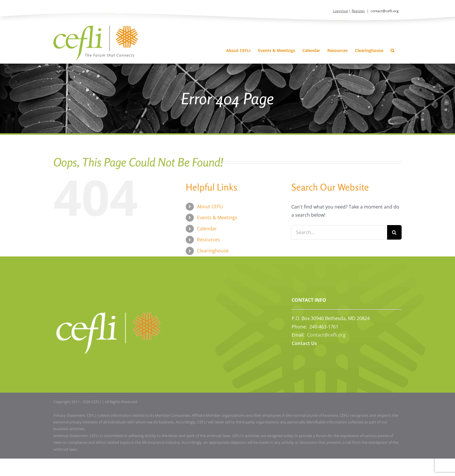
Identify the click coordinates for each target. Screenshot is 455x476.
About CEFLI (210, 206)
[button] (392, 50)
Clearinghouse (213, 251)
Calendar (207, 229)
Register (358, 11)
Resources (208, 240)
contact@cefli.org (385, 11)
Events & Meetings (217, 218)
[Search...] (339, 232)
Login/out (340, 11)
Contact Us (304, 343)
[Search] (394, 232)
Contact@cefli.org (326, 335)
